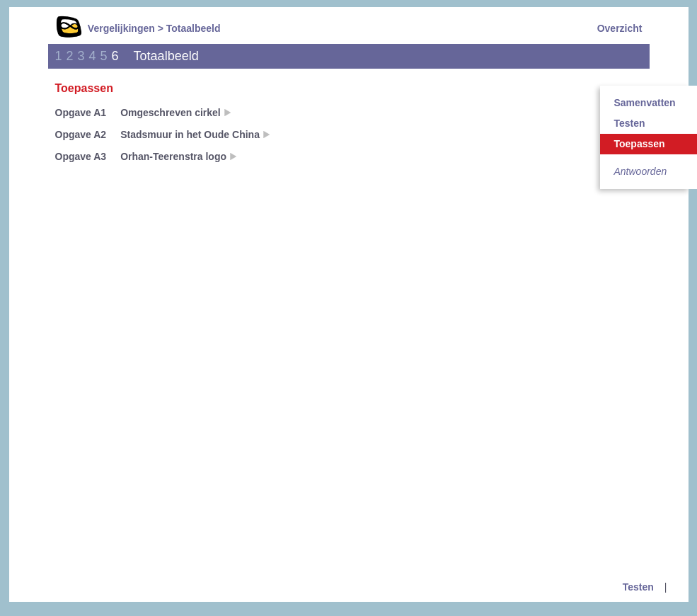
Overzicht (620, 28)
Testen (638, 587)
